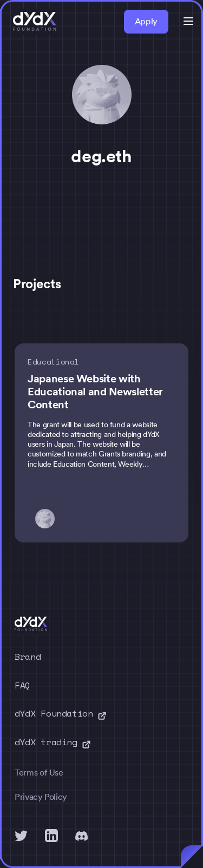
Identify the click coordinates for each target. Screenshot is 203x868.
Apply (146, 21)
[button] (188, 21)
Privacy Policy (41, 797)
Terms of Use (39, 773)
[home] (35, 22)
